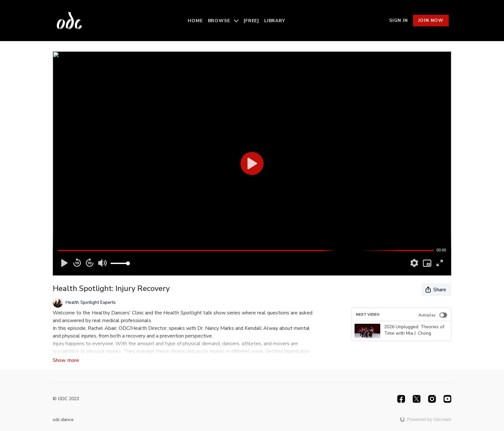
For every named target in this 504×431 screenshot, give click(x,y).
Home (195, 21)
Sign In (399, 20)
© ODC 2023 (66, 399)
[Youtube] (447, 399)
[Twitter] (417, 399)
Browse (223, 21)
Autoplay (433, 315)
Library (275, 21)
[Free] (251, 21)
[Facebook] (401, 399)
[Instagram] (432, 399)
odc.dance (63, 420)
